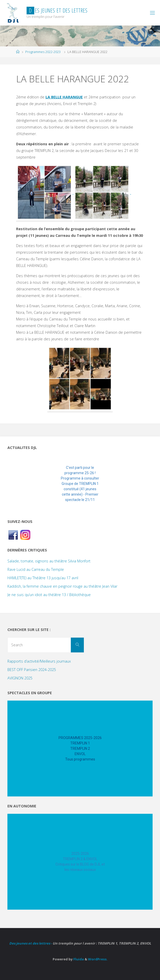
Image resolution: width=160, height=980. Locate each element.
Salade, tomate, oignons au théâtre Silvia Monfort (49, 561)
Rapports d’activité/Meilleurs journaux (39, 661)
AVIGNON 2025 (20, 678)
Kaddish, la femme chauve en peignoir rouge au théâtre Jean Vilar (62, 586)
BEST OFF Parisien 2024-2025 (32, 670)
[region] (80, 484)
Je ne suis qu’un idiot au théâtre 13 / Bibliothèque (49, 595)
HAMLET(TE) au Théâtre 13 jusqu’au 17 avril (43, 578)
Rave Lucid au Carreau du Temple (36, 569)
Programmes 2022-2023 (43, 52)
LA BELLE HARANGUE (64, 97)
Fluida (78, 959)
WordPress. (98, 959)
